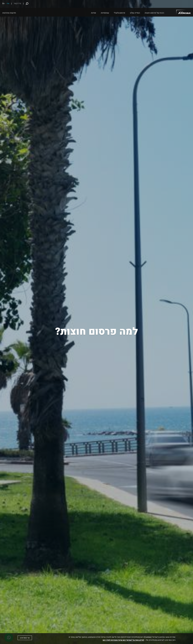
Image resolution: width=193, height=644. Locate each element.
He (8, 3)
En (3, 3)
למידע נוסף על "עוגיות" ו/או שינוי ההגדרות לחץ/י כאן (123, 640)
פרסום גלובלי (119, 13)
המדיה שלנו (135, 13)
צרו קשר (17, 3)
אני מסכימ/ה (25, 638)
